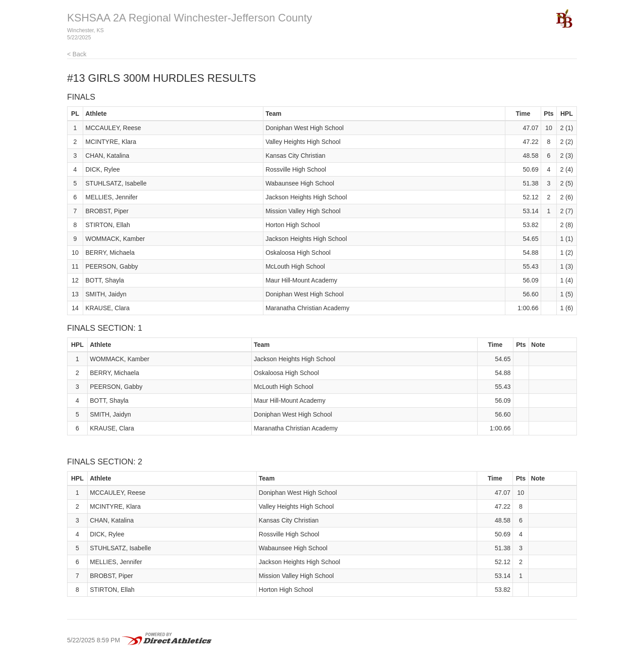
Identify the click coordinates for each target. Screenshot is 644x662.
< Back (77, 54)
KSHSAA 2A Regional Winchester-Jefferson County (190, 18)
